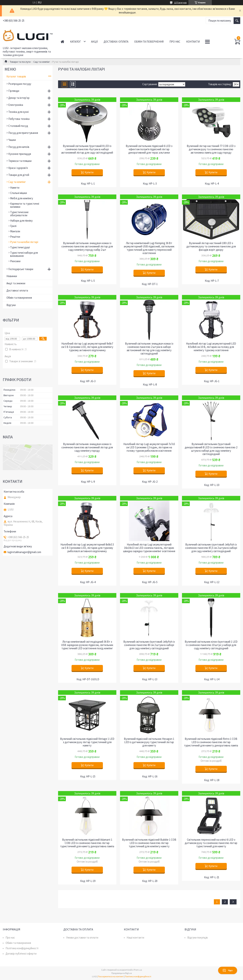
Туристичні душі (20, 247)
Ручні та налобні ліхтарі (24, 242)
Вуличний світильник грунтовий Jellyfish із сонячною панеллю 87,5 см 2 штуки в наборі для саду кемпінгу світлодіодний (211, 548)
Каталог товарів (16, 76)
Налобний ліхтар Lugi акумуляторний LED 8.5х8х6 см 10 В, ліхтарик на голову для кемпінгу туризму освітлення (211, 347)
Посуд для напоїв (19, 147)
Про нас (175, 42)
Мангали (15, 231)
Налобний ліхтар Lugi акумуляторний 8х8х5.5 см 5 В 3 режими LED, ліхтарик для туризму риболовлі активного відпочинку (87, 548)
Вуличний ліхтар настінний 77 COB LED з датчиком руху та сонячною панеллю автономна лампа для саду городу (211, 149)
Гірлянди (14, 91)
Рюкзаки (15, 261)
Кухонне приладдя (20, 154)
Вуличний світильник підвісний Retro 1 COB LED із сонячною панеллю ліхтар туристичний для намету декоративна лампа (211, 742)
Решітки (15, 237)
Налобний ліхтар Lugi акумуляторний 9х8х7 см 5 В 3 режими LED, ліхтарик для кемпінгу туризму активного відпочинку (87, 347)
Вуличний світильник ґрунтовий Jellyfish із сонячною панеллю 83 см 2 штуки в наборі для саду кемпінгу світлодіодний (149, 645)
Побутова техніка (19, 119)
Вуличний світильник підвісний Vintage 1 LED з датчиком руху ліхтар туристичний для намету (87, 742)
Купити (89, 172)
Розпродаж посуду (20, 84)
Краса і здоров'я (18, 168)
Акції (94, 42)
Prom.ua (138, 970)
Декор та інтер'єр (19, 98)
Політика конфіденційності (22, 948)
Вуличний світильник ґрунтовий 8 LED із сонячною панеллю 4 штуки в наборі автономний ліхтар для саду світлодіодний (87, 149)
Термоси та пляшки (20, 161)
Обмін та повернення (149, 42)
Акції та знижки (16, 283)
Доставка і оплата (116, 42)
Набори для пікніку (21, 221)
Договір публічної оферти (21, 954)
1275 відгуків (180, 2)
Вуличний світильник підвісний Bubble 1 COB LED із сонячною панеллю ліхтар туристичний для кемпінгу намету (149, 843)
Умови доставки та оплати (82, 938)
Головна (62, 42)
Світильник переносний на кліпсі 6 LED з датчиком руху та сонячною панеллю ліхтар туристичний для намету (211, 843)
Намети (15, 188)
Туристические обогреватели (19, 214)
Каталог (75, 42)
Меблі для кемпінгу (22, 198)
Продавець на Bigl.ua (122, 973)
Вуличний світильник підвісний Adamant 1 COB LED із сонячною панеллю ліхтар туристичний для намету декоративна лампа (87, 843)
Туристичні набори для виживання (24, 254)
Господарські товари (21, 269)
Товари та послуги (20, 62)
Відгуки (11, 305)
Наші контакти (135, 938)
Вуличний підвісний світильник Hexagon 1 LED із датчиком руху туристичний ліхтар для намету (149, 742)
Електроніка (16, 105)
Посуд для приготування (23, 133)
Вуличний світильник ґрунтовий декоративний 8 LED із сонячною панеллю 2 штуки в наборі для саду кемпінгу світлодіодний (211, 449)
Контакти (193, 42)
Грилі (13, 226)
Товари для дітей (19, 175)
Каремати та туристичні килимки (25, 205)
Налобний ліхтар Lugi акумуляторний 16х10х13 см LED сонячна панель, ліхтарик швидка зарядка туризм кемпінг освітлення (149, 548)
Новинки (12, 276)
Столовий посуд (18, 126)
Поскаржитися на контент (111, 976)
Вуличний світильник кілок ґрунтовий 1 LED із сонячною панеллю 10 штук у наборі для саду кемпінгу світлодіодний (211, 645)
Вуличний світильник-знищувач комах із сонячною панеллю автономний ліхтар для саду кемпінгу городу (87, 447)
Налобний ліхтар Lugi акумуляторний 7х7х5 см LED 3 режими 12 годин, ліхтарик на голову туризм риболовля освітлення (149, 447)
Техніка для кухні (18, 112)
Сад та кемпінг (42, 62)
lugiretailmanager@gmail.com (24, 552)
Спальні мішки (19, 193)
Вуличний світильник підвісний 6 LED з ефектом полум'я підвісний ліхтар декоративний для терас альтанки (149, 149)
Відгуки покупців (198, 938)
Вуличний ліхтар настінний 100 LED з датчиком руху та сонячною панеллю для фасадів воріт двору (211, 246)
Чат (228, 970)
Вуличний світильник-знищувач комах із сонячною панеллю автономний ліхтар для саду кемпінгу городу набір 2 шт (87, 246)
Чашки (12, 140)
